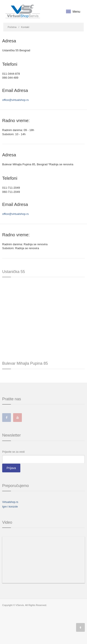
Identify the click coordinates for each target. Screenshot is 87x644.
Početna (12, 27)
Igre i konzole (10, 507)
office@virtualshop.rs (15, 100)
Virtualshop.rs (10, 502)
